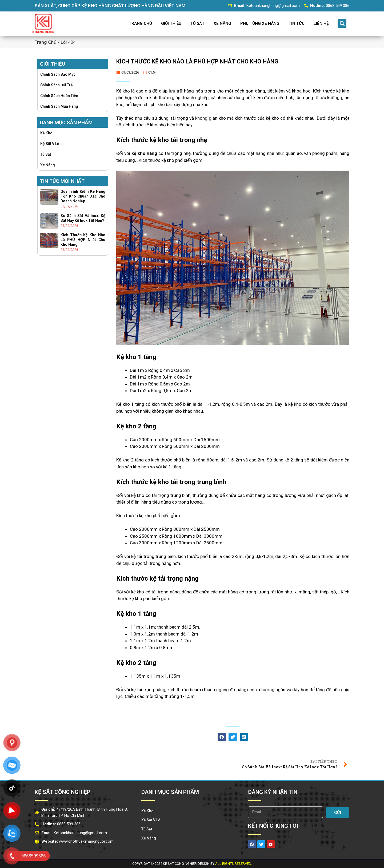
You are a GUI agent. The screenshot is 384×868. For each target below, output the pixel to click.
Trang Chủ (140, 23)
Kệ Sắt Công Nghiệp (63, 792)
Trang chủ (46, 42)
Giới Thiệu (171, 23)
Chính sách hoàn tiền (59, 96)
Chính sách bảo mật (57, 74)
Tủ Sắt (197, 23)
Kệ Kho (46, 133)
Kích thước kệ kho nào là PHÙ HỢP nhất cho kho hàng (83, 240)
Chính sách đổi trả (57, 85)
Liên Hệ (321, 23)
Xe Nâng (222, 23)
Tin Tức (297, 23)
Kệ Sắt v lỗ (50, 144)
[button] (342, 23)
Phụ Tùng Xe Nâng (260, 23)
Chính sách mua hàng (59, 106)
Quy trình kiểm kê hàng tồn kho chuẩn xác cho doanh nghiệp (83, 196)
